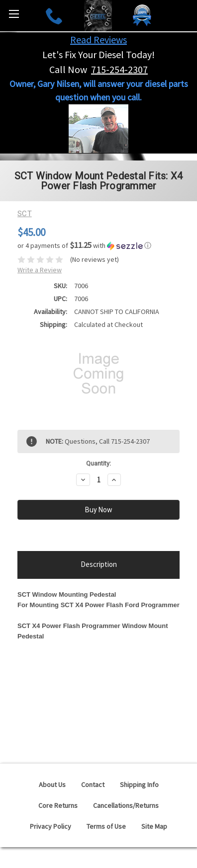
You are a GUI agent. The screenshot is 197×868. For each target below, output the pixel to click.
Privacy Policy (50, 826)
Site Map (154, 826)
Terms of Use (106, 826)
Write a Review (40, 270)
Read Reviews (98, 39)
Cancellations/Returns (126, 805)
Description (99, 564)
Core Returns (58, 805)
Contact (93, 785)
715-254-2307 (119, 69)
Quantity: (98, 463)
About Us (52, 785)
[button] (98, 245)
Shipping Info (139, 785)
